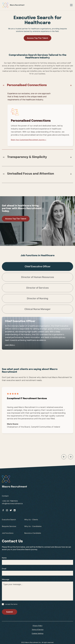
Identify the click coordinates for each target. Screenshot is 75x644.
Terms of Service (38, 629)
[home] (14, 5)
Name (4, 558)
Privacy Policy (38, 626)
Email (4, 569)
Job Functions (8, 533)
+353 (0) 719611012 (10, 501)
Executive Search (9, 520)
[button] (71, 5)
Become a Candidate (33, 533)
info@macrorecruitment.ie (12, 504)
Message (6, 579)
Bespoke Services (9, 526)
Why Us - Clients (31, 520)
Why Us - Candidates (33, 526)
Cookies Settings (38, 633)
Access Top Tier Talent (37, 38)
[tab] (37, 117)
